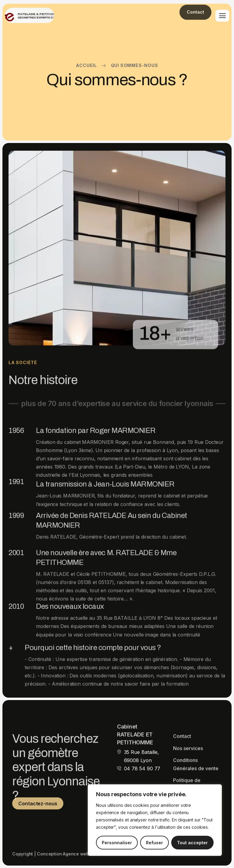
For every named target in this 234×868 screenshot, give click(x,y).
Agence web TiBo (81, 857)
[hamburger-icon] (222, 16)
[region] (155, 820)
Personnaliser (117, 843)
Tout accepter (192, 843)
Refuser (154, 843)
